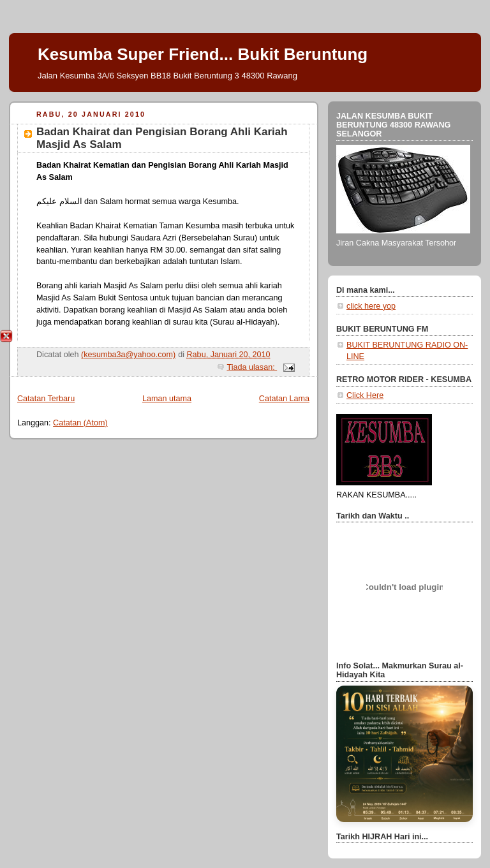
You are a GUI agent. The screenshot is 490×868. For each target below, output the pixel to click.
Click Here (365, 395)
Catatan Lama (284, 399)
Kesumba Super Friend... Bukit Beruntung (203, 54)
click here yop (371, 306)
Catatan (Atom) (80, 423)
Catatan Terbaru (46, 399)
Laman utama (167, 399)
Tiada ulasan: (252, 367)
